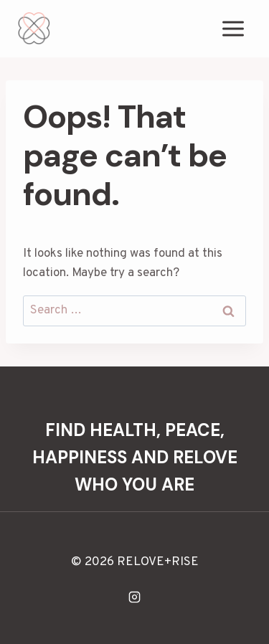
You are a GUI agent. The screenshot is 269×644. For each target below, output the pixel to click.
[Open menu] (233, 28)
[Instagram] (135, 597)
